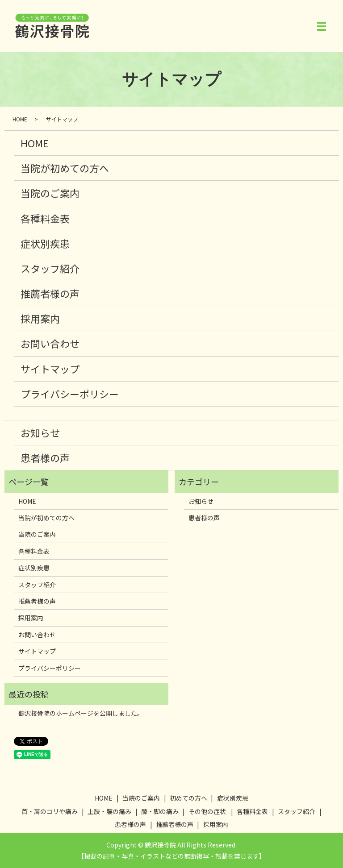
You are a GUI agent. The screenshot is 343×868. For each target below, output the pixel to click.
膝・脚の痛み (160, 811)
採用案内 (40, 318)
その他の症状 (207, 811)
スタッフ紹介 (50, 268)
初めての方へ (188, 798)
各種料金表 (45, 218)
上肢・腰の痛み (109, 811)
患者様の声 (45, 457)
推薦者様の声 (50, 293)
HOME (20, 119)
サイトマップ (50, 369)
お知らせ (40, 432)
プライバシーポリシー (70, 394)
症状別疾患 (45, 243)
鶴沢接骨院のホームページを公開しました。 (81, 713)
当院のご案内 (50, 193)
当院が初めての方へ (65, 168)
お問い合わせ (50, 343)
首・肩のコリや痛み (50, 811)
